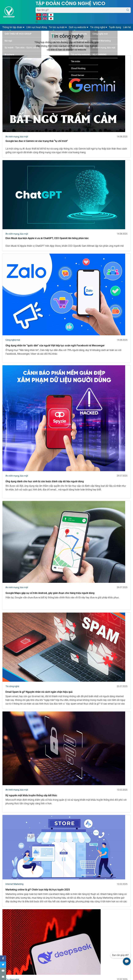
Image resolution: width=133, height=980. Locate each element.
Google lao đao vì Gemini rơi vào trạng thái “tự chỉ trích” (37, 141)
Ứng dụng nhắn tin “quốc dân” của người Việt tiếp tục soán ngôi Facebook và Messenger (55, 346)
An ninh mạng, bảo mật (17, 137)
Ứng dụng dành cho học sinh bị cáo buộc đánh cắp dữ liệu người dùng (45, 481)
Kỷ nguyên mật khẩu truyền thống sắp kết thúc (31, 795)
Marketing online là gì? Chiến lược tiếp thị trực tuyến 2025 (38, 890)
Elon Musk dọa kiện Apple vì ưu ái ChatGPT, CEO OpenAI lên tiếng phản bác (47, 238)
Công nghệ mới (13, 340)
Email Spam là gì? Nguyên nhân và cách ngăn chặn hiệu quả (39, 692)
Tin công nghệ (12, 686)
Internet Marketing (14, 884)
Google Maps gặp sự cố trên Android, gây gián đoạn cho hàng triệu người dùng (50, 593)
